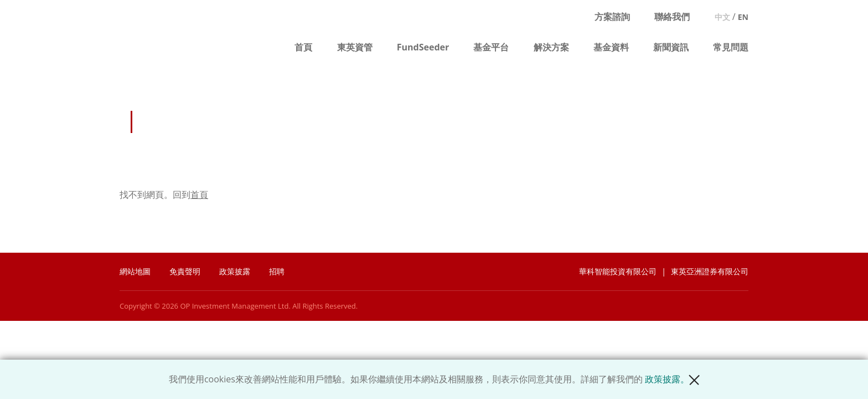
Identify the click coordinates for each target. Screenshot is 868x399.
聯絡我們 (672, 17)
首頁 (303, 47)
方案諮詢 (612, 17)
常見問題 (731, 47)
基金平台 (491, 47)
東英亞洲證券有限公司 (710, 271)
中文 (722, 17)
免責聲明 (185, 271)
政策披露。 (667, 379)
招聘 (277, 271)
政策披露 (235, 271)
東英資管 (355, 47)
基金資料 (611, 47)
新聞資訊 (671, 47)
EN (743, 17)
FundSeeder (423, 47)
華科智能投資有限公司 (618, 271)
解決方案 (551, 47)
